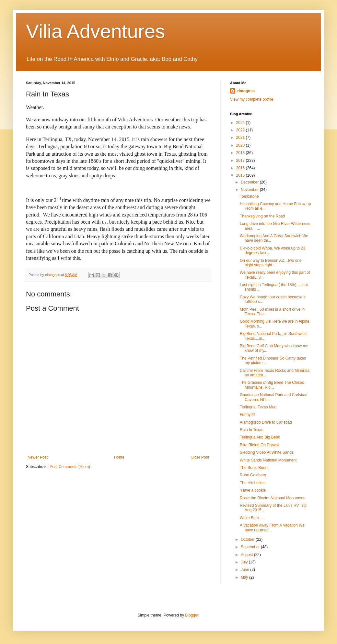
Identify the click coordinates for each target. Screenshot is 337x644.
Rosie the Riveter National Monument (272, 498)
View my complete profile (252, 99)
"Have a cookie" (254, 490)
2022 (241, 130)
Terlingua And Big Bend (260, 437)
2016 (241, 168)
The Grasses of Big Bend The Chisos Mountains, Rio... (272, 385)
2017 (241, 161)
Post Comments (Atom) (70, 467)
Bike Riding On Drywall (260, 445)
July (245, 562)
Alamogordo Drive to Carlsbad (266, 422)
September (251, 547)
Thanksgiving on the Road (262, 216)
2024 (241, 123)
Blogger (192, 615)
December (250, 182)
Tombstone (249, 196)
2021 (241, 138)
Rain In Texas (252, 430)
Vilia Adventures (95, 31)
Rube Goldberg (253, 475)
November (250, 190)
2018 (241, 153)
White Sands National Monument (268, 460)
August (247, 555)
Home (119, 457)
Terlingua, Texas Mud (258, 407)
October (248, 539)
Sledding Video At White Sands (267, 452)
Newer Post (38, 457)
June (245, 570)
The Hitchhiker (252, 483)
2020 (241, 145)
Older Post (200, 457)
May (245, 577)
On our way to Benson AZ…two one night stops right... (271, 263)
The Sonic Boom (254, 468)
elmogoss (246, 91)
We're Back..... (252, 518)
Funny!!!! (247, 415)
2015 (241, 175)
